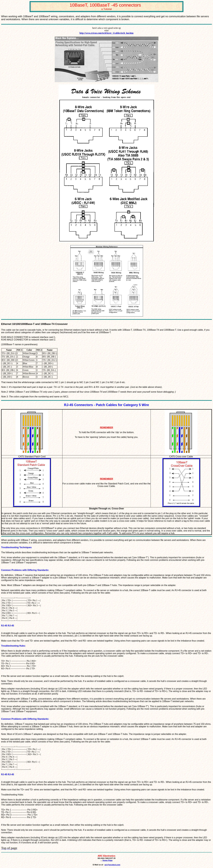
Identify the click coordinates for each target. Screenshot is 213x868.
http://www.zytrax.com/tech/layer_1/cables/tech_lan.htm (106, 33)
